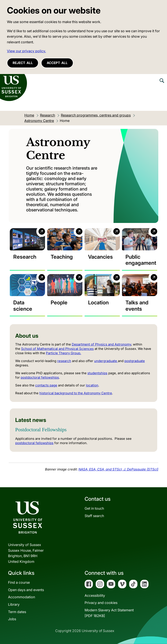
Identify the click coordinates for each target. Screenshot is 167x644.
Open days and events (26, 590)
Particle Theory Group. (63, 353)
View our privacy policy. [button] (26, 51)
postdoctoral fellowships (40, 377)
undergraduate (106, 361)
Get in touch (94, 508)
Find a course (19, 582)
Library (14, 604)
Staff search (94, 516)
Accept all (57, 63)
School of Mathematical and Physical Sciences (57, 349)
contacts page (46, 385)
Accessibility (95, 595)
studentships (97, 373)
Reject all (23, 63)
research (64, 361)
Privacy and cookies (101, 603)
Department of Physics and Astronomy (101, 344)
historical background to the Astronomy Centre (76, 393)
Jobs (12, 619)
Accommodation (22, 597)
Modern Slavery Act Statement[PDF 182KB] (109, 613)
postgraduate (135, 361)
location (92, 385)
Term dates (17, 612)
